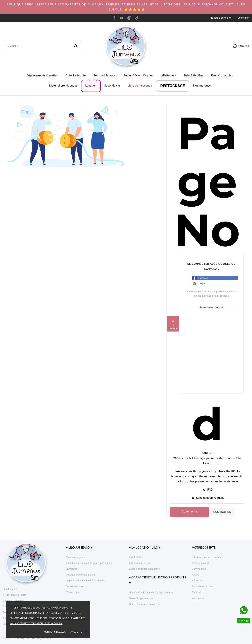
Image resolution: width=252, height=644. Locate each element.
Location (92, 84)
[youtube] (121, 18)
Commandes (199, 569)
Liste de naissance (140, 86)
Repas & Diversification (139, 75)
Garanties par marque (141, 598)
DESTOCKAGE (173, 86)
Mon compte (73, 592)
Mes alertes (198, 599)
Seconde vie (112, 86)
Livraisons (72, 569)
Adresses (197, 580)
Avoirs (195, 575)
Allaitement (169, 75)
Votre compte (204, 547)
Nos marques (202, 86)
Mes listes (198, 592)
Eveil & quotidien (222, 75)
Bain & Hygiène (194, 75)
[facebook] (114, 18)
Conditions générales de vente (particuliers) (90, 563)
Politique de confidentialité (80, 575)
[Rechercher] (42, 46)
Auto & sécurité (76, 75)
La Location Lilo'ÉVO (140, 563)
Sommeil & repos (105, 75)
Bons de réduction (202, 586)
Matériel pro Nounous (63, 86)
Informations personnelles (206, 557)
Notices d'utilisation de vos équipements (151, 592)
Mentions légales (55, 632)
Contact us (222, 512)
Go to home (189, 512)
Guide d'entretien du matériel (145, 569)
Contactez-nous (75, 586)
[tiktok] (137, 18)
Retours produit (200, 563)
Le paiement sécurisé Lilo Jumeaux (85, 580)
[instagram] (129, 18)
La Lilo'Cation (136, 557)
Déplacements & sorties (42, 75)
